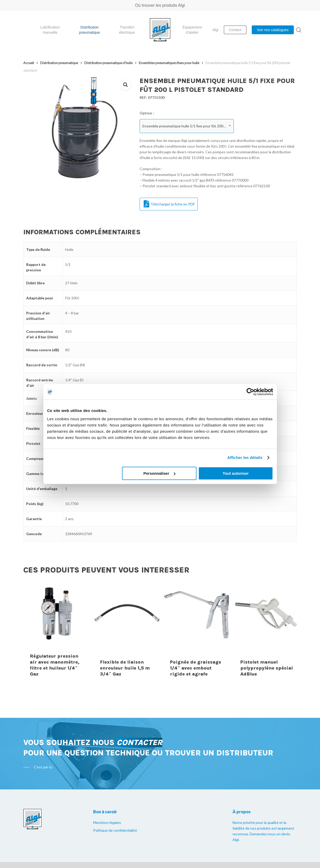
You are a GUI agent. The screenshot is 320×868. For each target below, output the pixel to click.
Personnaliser (159, 473)
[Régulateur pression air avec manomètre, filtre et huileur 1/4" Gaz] (57, 632)
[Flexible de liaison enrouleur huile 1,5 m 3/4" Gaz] (127, 632)
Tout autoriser (236, 473)
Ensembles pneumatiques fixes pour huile (169, 63)
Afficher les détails (245, 457)
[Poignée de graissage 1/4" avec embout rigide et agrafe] (197, 632)
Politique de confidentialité (115, 830)
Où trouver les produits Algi (160, 5)
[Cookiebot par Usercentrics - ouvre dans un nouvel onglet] (250, 392)
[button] (126, 85)
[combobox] (187, 126)
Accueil (29, 63)
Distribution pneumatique (59, 63)
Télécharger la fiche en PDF (169, 204)
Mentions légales (107, 822)
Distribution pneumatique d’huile (108, 63)
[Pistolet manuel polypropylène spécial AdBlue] (267, 632)
